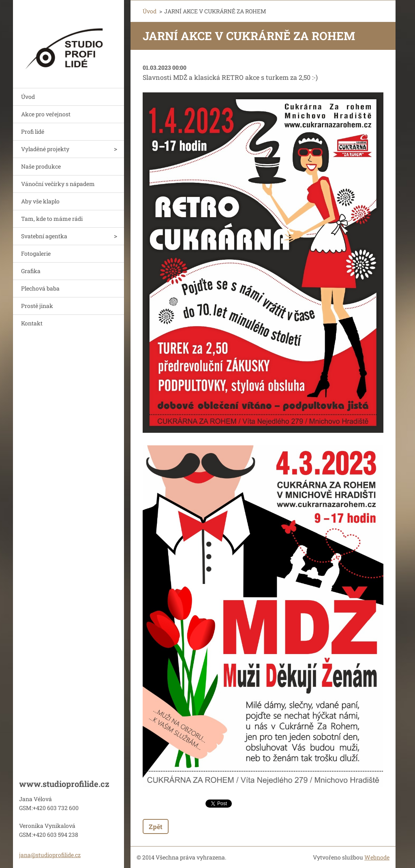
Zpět (156, 826)
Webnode (377, 857)
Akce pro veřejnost (46, 114)
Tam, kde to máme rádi (52, 219)
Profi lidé (33, 131)
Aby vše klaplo (40, 201)
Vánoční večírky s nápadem (58, 184)
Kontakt (32, 323)
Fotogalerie (36, 253)
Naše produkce (41, 166)
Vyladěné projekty (45, 149)
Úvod (28, 97)
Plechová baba (40, 288)
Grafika (31, 271)
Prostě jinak (37, 306)
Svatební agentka (44, 236)
